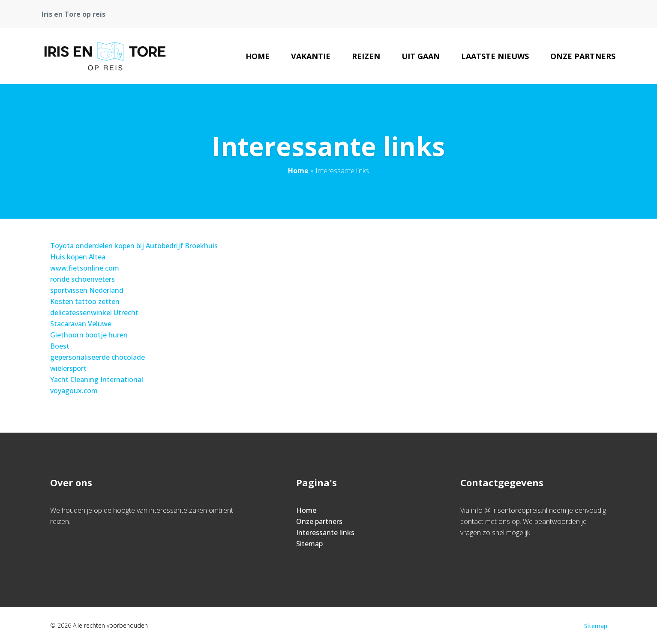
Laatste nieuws (495, 56)
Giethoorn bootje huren (89, 335)
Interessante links (325, 533)
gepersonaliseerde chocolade (97, 357)
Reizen (366, 56)
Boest (60, 346)
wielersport (68, 368)
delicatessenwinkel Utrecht (94, 313)
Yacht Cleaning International (97, 379)
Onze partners (583, 56)
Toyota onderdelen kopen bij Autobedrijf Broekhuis (134, 246)
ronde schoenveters (82, 279)
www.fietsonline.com (85, 268)
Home (258, 56)
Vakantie (311, 56)
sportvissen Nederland (87, 290)
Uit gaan (421, 56)
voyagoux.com (74, 391)
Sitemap (309, 544)
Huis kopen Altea (78, 257)
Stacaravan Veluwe (81, 324)
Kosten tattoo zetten (85, 301)
